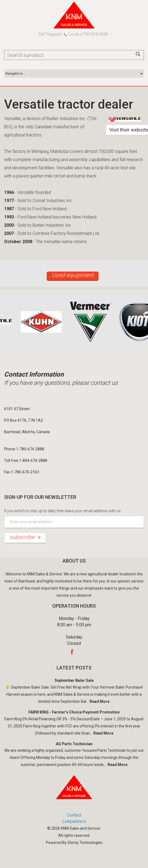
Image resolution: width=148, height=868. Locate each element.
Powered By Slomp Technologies (74, 843)
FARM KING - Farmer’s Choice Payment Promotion (74, 712)
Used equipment (73, 275)
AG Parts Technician (74, 744)
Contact (74, 815)
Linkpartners (74, 821)
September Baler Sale (74, 680)
